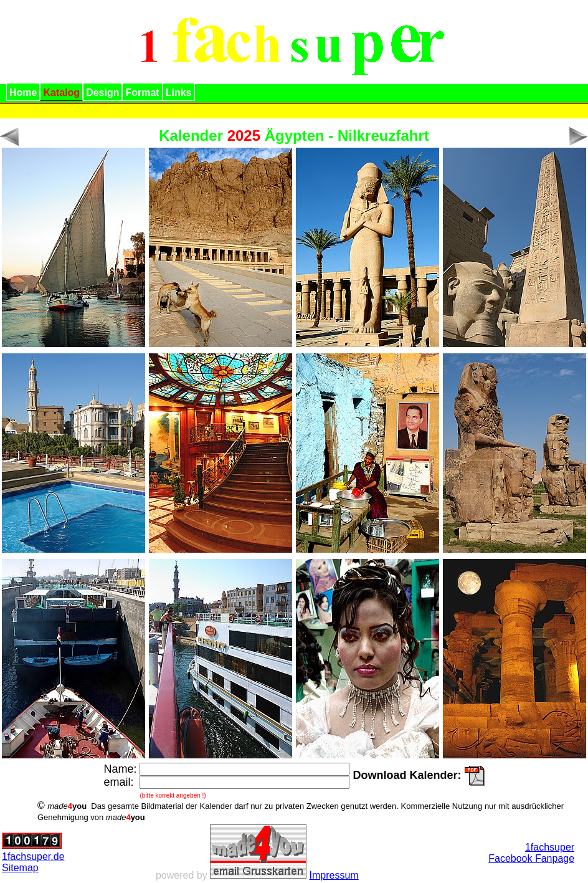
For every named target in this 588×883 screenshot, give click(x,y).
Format (142, 93)
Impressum (334, 875)
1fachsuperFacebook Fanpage (531, 853)
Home (23, 93)
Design (102, 93)
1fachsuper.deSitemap (33, 862)
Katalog (61, 93)
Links (179, 93)
